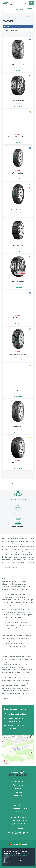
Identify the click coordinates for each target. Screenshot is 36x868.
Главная (6, 17)
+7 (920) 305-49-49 (19, 10)
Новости (18, 789)
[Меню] (31, 3)
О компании (18, 792)
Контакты (18, 796)
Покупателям (18, 785)
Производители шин (18, 17)
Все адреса (19, 812)
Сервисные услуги (18, 782)
